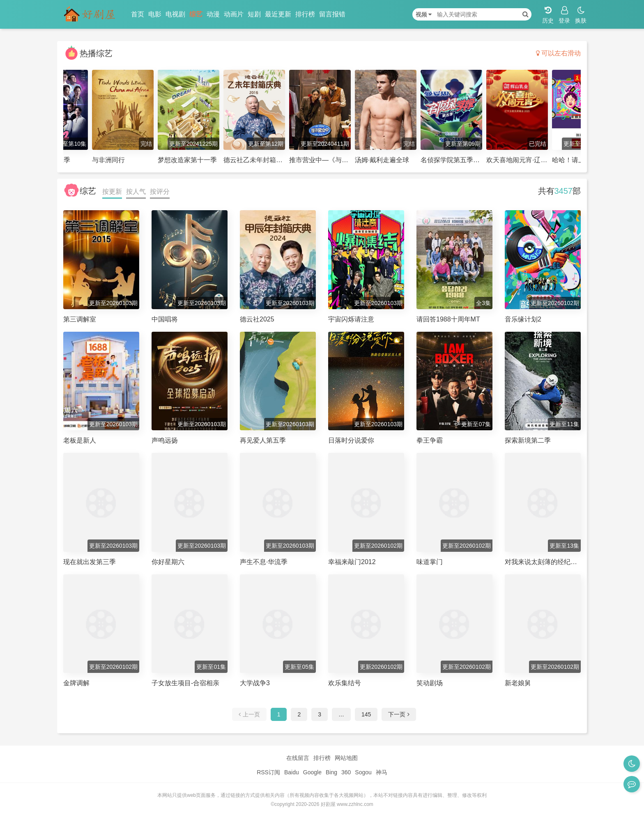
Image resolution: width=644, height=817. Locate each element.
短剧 (254, 14)
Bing (331, 772)
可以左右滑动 (558, 53)
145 (366, 714)
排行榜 (305, 14)
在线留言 (298, 758)
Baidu (292, 772)
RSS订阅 (268, 772)
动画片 (234, 14)
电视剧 (175, 14)
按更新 (112, 192)
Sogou (363, 772)
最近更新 (278, 14)
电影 (155, 14)
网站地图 (346, 758)
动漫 (213, 14)
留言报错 (332, 14)
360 (346, 772)
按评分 (160, 192)
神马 (382, 772)
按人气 (136, 192)
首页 (138, 14)
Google (312, 772)
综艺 (196, 14)
